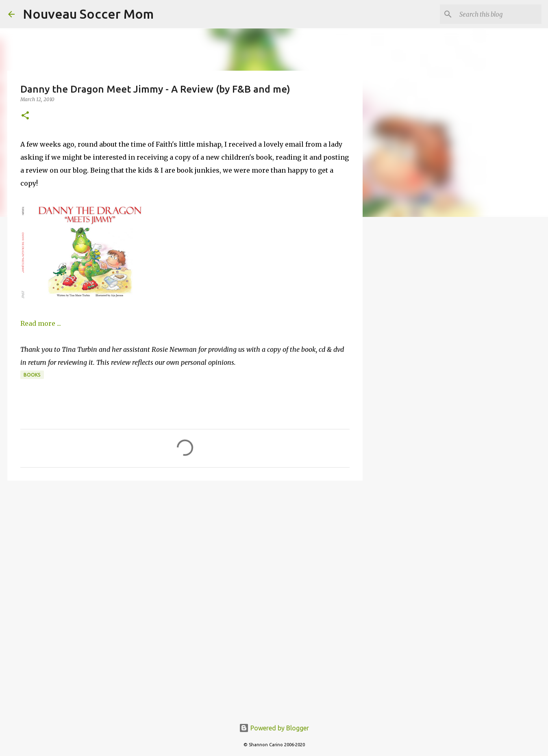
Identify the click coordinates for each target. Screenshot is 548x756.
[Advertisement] (185, 550)
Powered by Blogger (274, 728)
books (32, 375)
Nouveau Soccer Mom (88, 14)
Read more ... (41, 323)
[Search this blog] (499, 14)
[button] (25, 116)
